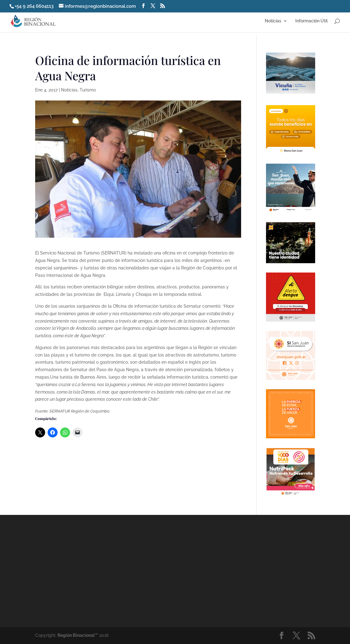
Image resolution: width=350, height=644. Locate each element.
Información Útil (311, 21)
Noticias (273, 21)
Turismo (88, 90)
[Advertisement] (229, 571)
